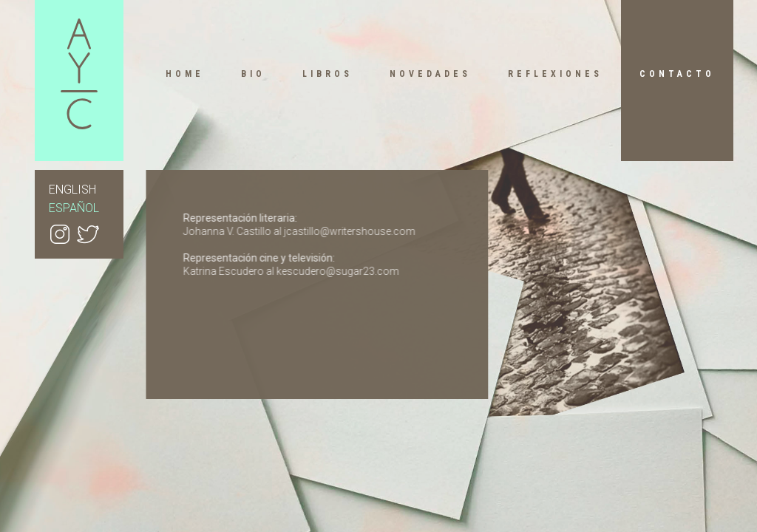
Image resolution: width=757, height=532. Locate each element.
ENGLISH (72, 190)
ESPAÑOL (74, 208)
